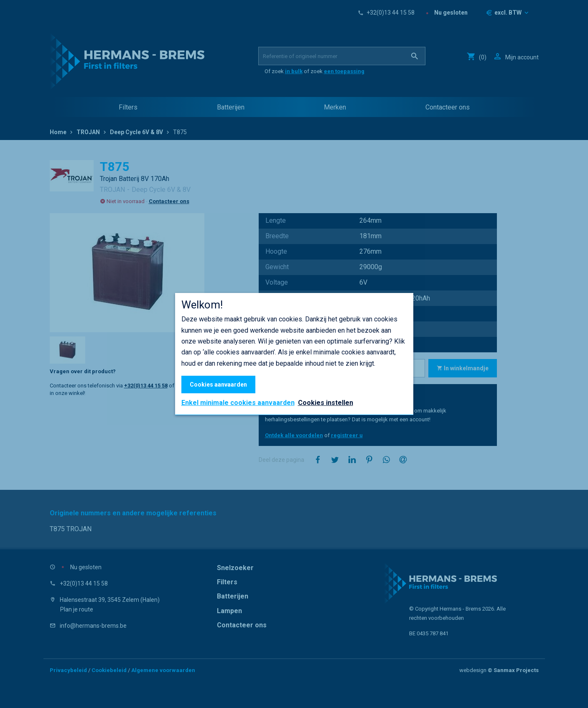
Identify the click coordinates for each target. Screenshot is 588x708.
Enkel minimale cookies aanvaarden (238, 403)
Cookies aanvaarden (218, 385)
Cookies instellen (326, 403)
